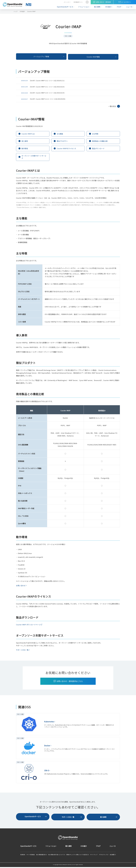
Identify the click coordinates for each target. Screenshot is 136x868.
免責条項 (23, 856)
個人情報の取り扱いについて (56, 856)
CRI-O (47, 772)
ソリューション (84, 7)
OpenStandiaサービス (65, 7)
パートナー (67, 2)
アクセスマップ (103, 856)
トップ (16, 11)
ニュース (129, 7)
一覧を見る (112, 106)
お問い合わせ (21, 587)
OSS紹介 (108, 7)
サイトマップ (94, 856)
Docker (47, 747)
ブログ (119, 7)
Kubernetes (49, 723)
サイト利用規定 (31, 856)
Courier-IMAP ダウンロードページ (28, 626)
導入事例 (97, 7)
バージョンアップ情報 (33, 56)
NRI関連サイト (78, 2)
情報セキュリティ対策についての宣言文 (77, 856)
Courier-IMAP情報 (68, 56)
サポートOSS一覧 (22, 651)
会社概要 (112, 856)
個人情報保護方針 (41, 856)
